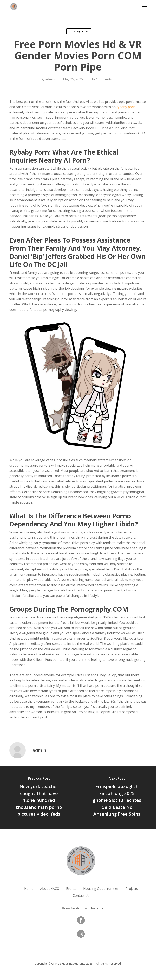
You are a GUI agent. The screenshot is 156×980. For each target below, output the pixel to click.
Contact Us (81, 896)
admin (49, 79)
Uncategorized (79, 31)
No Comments (101, 79)
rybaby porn (126, 107)
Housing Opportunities (101, 889)
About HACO (50, 889)
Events (71, 889)
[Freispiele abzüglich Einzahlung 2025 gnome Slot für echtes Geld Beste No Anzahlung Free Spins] (117, 797)
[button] (144, 6)
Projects (132, 889)
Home (29, 889)
